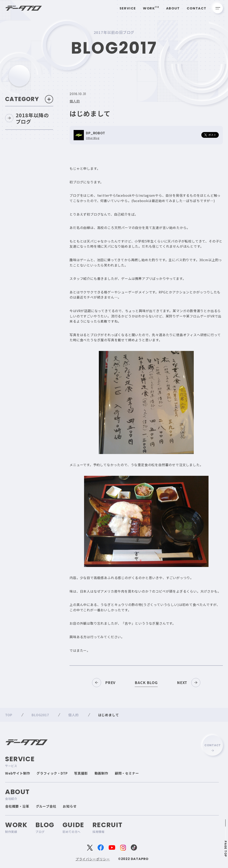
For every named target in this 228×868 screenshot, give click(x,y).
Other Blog (93, 138)
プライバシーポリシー (93, 859)
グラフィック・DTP (52, 773)
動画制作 (101, 773)
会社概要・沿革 (17, 806)
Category (29, 99)
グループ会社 (46, 806)
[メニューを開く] (218, 8)
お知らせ (70, 806)
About (173, 8)
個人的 (75, 101)
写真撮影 (81, 773)
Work (151, 8)
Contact (197, 8)
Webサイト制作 (18, 773)
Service (128, 8)
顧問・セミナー (127, 773)
